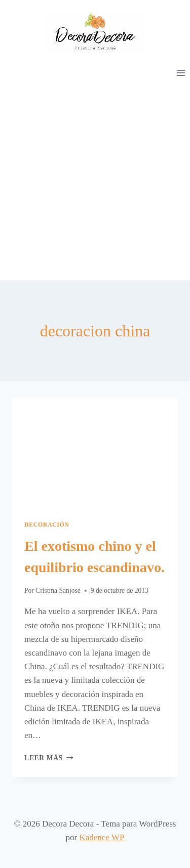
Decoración (47, 525)
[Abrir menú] (181, 73)
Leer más (49, 758)
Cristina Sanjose (58, 591)
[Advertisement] (95, 180)
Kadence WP (102, 837)
